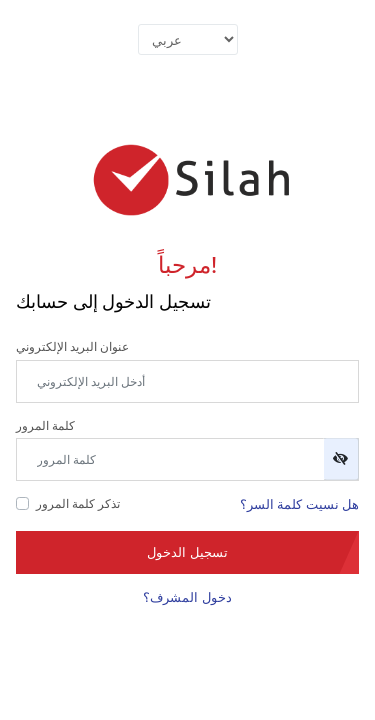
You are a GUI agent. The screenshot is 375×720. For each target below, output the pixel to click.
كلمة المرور (45, 425)
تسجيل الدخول (187, 552)
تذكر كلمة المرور (78, 503)
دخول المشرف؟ (187, 597)
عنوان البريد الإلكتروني (72, 346)
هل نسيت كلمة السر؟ (299, 504)
